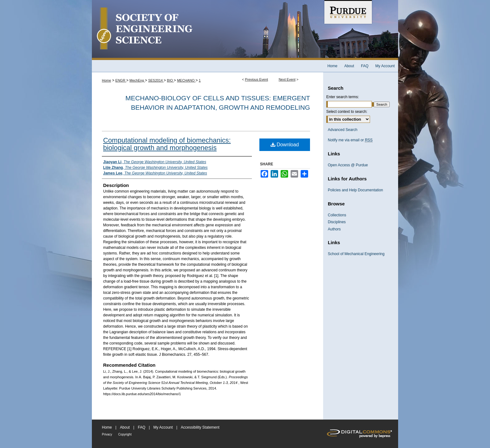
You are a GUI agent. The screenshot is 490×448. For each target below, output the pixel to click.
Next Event (287, 79)
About (125, 427)
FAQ (142, 427)
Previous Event (257, 79)
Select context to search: (347, 112)
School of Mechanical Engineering (356, 254)
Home (106, 80)
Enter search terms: (343, 97)
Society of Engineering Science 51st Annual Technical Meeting (207, 30)
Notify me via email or (350, 140)
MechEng (137, 80)
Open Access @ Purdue (348, 165)
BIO (170, 80)
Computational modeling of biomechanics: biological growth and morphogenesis (167, 144)
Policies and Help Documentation (355, 190)
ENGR (121, 80)
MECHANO (186, 80)
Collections (337, 215)
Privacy (107, 434)
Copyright (125, 434)
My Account (163, 427)
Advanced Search (343, 130)
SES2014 (156, 80)
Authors (334, 229)
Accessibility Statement (200, 427)
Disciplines (337, 222)
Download (285, 145)
